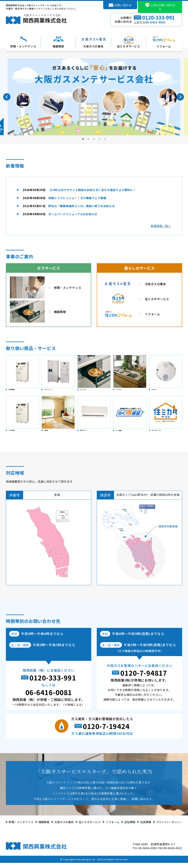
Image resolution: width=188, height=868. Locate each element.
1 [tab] (83, 139)
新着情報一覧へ (161, 226)
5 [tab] (105, 139)
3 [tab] (94, 139)
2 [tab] (89, 139)
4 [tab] (100, 139)
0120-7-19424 (106, 731)
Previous (7, 97)
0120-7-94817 (144, 678)
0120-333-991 (53, 683)
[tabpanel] (94, 97)
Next (180, 97)
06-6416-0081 (49, 697)
